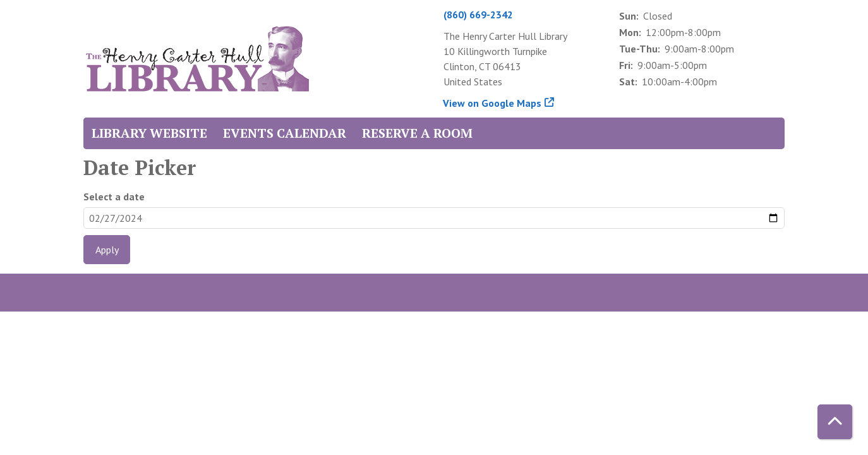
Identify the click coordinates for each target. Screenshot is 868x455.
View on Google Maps (492, 103)
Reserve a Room (417, 133)
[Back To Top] (835, 422)
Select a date (114, 197)
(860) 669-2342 (478, 15)
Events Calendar (285, 133)
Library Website (149, 133)
